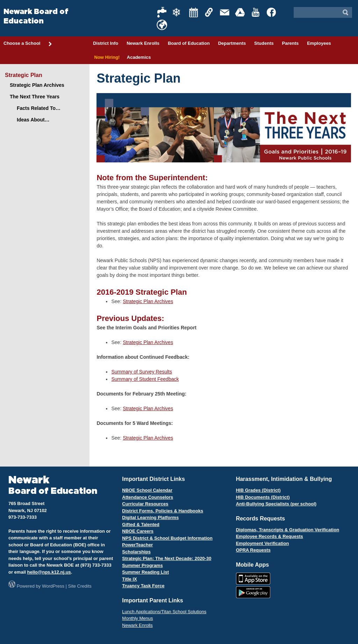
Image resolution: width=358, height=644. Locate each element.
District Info (106, 43)
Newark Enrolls (143, 43)
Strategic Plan (24, 75)
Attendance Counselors (148, 497)
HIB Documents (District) (263, 497)
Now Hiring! (106, 57)
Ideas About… (33, 120)
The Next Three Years (35, 97)
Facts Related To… (39, 108)
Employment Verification (263, 543)
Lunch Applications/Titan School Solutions (164, 612)
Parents (291, 43)
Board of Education (189, 43)
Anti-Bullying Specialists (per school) (276, 504)
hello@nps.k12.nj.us (49, 572)
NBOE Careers (138, 531)
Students (264, 43)
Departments (232, 43)
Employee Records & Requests (270, 536)
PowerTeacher (137, 545)
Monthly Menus (137, 618)
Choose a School (28, 44)
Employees (319, 43)
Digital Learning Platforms (150, 517)
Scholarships (136, 552)
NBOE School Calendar (147, 490)
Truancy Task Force (143, 586)
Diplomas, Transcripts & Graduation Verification (288, 530)
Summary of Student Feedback (145, 379)
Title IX (129, 579)
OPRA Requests (253, 550)
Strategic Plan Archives (148, 301)
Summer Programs (142, 565)
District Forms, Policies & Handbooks (163, 511)
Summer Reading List (145, 572)
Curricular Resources (145, 504)
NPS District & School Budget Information (167, 538)
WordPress (53, 586)
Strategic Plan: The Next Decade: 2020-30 (167, 558)
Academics (139, 57)
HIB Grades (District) (258, 490)
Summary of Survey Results (142, 372)
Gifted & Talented (141, 524)
